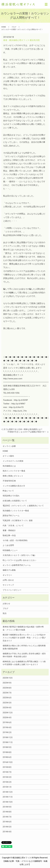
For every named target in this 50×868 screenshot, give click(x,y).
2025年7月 (7, 693)
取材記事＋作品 (9, 535)
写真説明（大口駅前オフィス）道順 (18, 520)
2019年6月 (7, 722)
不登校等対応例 (9, 481)
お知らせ (6, 604)
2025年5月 (7, 703)
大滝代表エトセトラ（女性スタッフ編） (19, 555)
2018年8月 (7, 752)
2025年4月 (7, 708)
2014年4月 (7, 832)
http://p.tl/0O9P (21, 400)
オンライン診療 (9, 446)
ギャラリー (7, 575)
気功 (5, 613)
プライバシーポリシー (12, 590)
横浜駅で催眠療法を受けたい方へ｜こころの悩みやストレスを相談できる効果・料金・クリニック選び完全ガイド (24, 638)
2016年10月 (8, 762)
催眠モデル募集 (9, 570)
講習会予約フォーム (11, 516)
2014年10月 (8, 802)
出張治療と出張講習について (15, 501)
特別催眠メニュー (10, 550)
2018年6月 (7, 757)
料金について (8, 491)
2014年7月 (7, 817)
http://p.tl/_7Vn (20, 411)
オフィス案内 (8, 456)
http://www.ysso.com (13, 379)
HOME (4, 27)
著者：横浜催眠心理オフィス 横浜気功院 (21, 40)
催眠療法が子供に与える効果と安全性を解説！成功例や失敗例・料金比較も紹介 (24, 655)
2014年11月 (8, 797)
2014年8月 (7, 812)
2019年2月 (7, 732)
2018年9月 (7, 747)
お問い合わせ (8, 580)
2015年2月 (7, 782)
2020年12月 (8, 713)
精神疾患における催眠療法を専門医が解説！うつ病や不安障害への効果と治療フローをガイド (24, 663)
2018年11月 (8, 742)
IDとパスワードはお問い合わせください (19, 560)
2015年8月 (7, 767)
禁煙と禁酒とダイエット (13, 476)
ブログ (14, 27)
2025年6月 (7, 698)
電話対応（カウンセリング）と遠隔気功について (23, 506)
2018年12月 (8, 737)
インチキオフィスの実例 (13, 461)
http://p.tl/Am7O (16, 407)
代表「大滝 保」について (13, 525)
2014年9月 (7, 807)
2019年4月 (7, 727)
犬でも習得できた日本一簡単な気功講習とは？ (23, 429)
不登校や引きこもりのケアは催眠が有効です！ (27, 432)
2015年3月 (7, 777)
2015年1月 (7, 787)
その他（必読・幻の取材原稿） (16, 540)
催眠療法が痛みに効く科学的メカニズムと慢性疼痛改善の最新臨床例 (24, 647)
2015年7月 (7, 772)
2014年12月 (8, 792)
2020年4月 (7, 718)
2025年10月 (8, 678)
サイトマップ (8, 585)
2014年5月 (7, 827)
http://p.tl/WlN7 (18, 404)
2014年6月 (7, 822)
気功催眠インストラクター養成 (16, 511)
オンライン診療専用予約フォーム (17, 565)
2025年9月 (7, 683)
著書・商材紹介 (9, 530)
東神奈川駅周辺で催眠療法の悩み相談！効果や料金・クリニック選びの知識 (23, 628)
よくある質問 (8, 545)
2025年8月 (7, 688)
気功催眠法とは (9, 466)
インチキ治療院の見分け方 (14, 486)
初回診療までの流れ (11, 496)
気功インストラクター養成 (14, 471)
